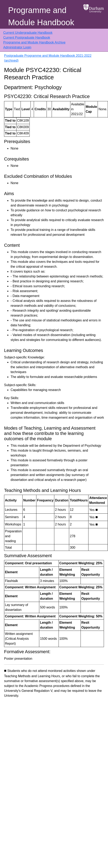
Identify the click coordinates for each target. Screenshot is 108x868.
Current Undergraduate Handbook (28, 33)
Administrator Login (17, 47)
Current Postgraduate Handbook (27, 38)
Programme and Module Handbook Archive (34, 42)
